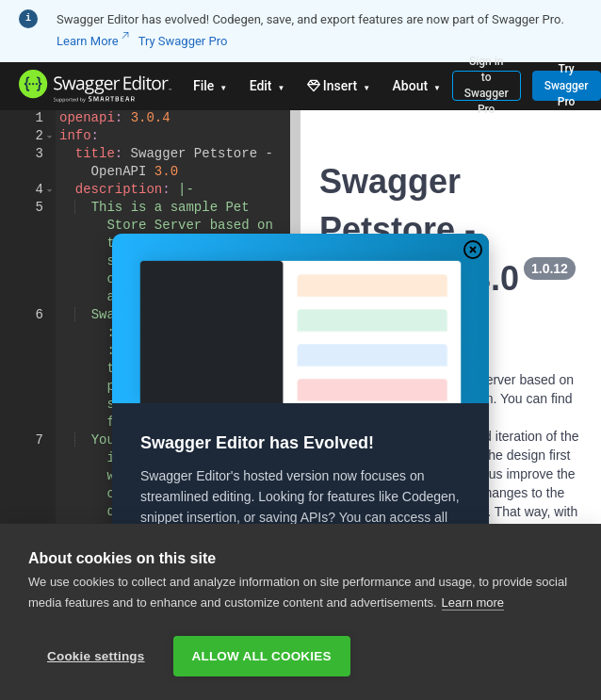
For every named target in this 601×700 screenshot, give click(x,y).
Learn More (93, 41)
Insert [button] (340, 86)
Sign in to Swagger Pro (487, 86)
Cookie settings (96, 656)
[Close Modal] (473, 250)
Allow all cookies (262, 656)
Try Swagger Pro (183, 41)
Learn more (473, 606)
